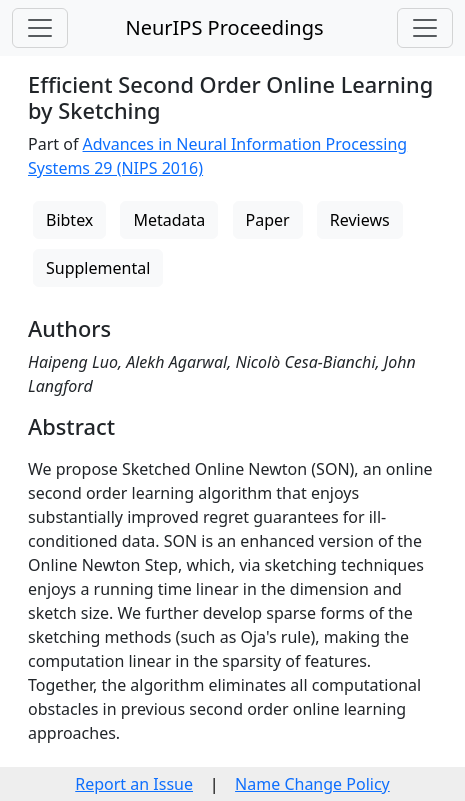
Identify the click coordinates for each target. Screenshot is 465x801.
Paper (268, 220)
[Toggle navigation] (40, 28)
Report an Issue (134, 784)
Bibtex (69, 220)
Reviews (360, 220)
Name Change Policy (312, 784)
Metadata (169, 220)
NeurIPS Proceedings (224, 27)
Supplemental (98, 268)
